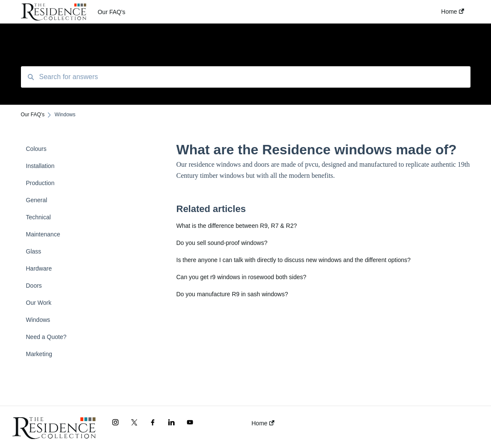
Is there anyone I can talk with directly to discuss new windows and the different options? (294, 260)
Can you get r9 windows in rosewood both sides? (241, 277)
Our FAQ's (111, 12)
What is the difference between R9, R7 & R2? (237, 226)
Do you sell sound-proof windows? (222, 243)
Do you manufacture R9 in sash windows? (232, 294)
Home (263, 423)
